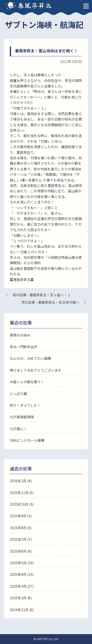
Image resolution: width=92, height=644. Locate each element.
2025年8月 (18, 528)
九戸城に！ (18, 429)
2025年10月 (19, 504)
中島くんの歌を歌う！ (27, 382)
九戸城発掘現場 (22, 417)
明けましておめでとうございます (36, 370)
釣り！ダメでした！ (25, 405)
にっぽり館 (18, 394)
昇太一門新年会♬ (24, 347)
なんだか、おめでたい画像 (30, 358)
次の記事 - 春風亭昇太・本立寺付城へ (50, 302)
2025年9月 (18, 516)
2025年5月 (18, 563)
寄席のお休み (20, 335)
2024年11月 (19, 610)
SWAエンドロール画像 (27, 440)
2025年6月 (18, 551)
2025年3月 (18, 586)
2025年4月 (18, 574)
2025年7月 (18, 539)
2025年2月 (18, 598)
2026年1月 (18, 481)
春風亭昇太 (35, 5)
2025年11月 (19, 493)
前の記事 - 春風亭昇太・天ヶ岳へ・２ (42, 295)
